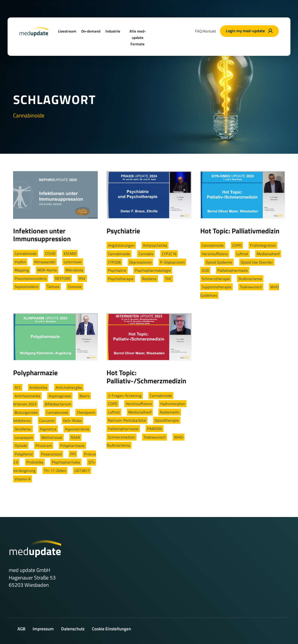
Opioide (21, 446)
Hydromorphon (173, 404)
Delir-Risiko (72, 421)
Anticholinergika (69, 387)
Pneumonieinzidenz (31, 278)
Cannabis (146, 254)
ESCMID (70, 253)
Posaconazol (51, 454)
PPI (73, 454)
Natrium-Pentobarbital (127, 420)
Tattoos (53, 287)
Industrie (113, 31)
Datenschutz (73, 629)
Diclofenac (23, 429)
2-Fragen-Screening (125, 396)
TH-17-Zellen (55, 471)
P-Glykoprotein (172, 262)
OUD (205, 270)
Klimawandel (45, 262)
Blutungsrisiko (26, 412)
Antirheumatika (27, 396)
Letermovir (73, 262)
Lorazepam (24, 437)
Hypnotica (48, 429)
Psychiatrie (123, 231)
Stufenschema (250, 279)
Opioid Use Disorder (257, 262)
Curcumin (47, 421)
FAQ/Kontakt (206, 31)
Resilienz (149, 279)
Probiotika (35, 462)
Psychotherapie (121, 279)
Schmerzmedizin (121, 437)
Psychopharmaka (66, 462)
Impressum (43, 629)
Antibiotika (38, 387)
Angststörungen (121, 245)
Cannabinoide (26, 253)
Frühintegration (263, 245)
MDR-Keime (47, 270)
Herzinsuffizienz (215, 254)
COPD (237, 245)
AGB (21, 629)
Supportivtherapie (217, 287)
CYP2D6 (114, 262)
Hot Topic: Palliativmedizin (240, 231)
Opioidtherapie (167, 420)
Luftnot (242, 254)
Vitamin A (23, 479)
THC (168, 279)
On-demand (91, 31)
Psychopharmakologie (153, 270)
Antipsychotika (155, 245)
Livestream (67, 31)
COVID (50, 253)
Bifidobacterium (58, 404)
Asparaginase (60, 396)
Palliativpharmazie (233, 270)
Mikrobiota (74, 270)
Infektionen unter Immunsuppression (42, 235)
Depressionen (140, 262)
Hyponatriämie (77, 429)
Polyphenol (24, 454)
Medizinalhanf (268, 254)
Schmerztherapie (216, 279)
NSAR (75, 437)
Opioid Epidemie (219, 262)
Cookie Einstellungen (111, 629)
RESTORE (63, 278)
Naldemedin (170, 412)
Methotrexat (52, 437)
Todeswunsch (251, 287)
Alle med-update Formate (138, 37)
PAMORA (155, 429)
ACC (18, 387)
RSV (82, 278)
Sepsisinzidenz (26, 287)
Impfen (20, 262)
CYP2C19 (169, 254)
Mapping (22, 270)
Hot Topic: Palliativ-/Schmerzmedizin (146, 377)
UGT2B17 (82, 471)
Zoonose (75, 287)
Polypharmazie (35, 373)
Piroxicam (44, 446)
